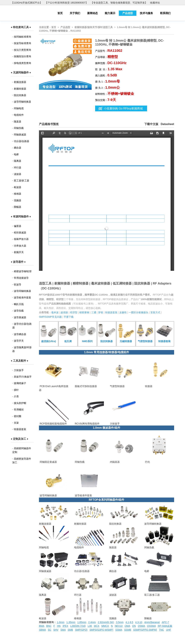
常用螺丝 (19, 410)
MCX (97, 626)
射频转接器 (20, 89)
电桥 (16, 154)
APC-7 (165, 622)
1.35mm (71, 622)
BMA (42, 626)
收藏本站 (155, 3)
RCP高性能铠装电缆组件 (53, 424)
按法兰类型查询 (22, 50)
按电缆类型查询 (22, 63)
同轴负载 (19, 128)
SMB (70, 630)
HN (59, 626)
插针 (16, 390)
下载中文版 (151, 124)
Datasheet (167, 124)
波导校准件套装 (22, 298)
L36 (90, 626)
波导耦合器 (20, 334)
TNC (162, 630)
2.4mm (92, 622)
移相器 (18, 194)
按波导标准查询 (22, 43)
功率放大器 (20, 246)
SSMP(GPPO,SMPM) (145, 630)
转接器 (148, 386)
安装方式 (155, 312)
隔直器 (18, 122)
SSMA (119, 630)
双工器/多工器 (22, 181)
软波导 (18, 285)
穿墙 (101, 312)
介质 (16, 396)
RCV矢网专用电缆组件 (87, 424)
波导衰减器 (20, 317)
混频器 (18, 200)
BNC (49, 626)
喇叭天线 (19, 304)
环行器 (18, 168)
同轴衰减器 (20, 135)
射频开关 (19, 252)
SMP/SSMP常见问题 (50, 317)
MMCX (105, 626)
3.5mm (120, 622)
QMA (127, 626)
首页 (60, 13)
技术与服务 (146, 13)
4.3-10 (139, 622)
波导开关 (19, 341)
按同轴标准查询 (22, 37)
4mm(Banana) (152, 622)
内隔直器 (114, 462)
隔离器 (18, 161)
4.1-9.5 (129, 622)
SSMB (128, 630)
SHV (56, 630)
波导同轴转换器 (22, 102)
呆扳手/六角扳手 (23, 377)
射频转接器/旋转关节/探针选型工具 (94, 27)
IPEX (65, 626)
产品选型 (128, 13)
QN (134, 626)
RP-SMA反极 (165, 626)
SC (50, 630)
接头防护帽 (20, 403)
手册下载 (69, 317)
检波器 (18, 187)
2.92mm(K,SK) (106, 622)
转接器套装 (20, 429)
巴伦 (147, 462)
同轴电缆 (19, 108)
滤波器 (18, 174)
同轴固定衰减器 (48, 462)
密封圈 (18, 416)
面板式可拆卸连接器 (85, 386)
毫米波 (55, 312)
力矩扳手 (19, 370)
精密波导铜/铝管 (23, 271)
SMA (63, 630)
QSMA (141, 626)
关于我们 (75, 13)
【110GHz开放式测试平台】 (27, 3)
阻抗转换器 (20, 95)
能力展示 (110, 13)
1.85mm (82, 622)
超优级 (64, 312)
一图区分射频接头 (138, 312)
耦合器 (18, 148)
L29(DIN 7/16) (78, 626)
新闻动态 (92, 13)
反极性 (123, 312)
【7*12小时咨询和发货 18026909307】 (66, 3)
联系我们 (165, 13)
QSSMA (151, 626)
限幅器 (18, 207)
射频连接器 (20, 82)
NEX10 (119, 626)
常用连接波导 (21, 278)
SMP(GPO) (81, 630)
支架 (16, 423)
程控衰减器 (20, 233)
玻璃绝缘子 (20, 383)
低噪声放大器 (21, 239)
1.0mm (61, 622)
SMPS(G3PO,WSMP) (101, 630)
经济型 (74, 312)
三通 (94, 312)
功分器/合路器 (22, 141)
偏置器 (18, 226)
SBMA (42, 630)
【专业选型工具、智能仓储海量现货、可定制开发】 (119, 3)
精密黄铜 (84, 312)
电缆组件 (19, 115)
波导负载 (19, 311)
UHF (169, 630)
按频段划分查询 (22, 56)
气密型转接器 (117, 386)
